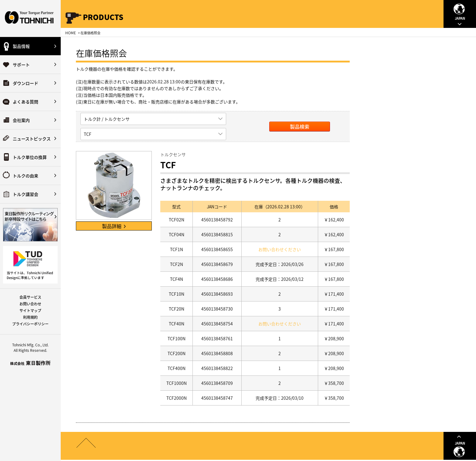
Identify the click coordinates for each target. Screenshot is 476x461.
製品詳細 (114, 226)
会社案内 (21, 120)
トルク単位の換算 (30, 157)
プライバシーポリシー (30, 324)
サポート (21, 65)
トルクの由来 (25, 176)
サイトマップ (30, 311)
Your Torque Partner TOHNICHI (30, 18)
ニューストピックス (32, 139)
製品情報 (21, 46)
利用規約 (30, 317)
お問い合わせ (30, 304)
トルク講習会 (25, 194)
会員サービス (30, 297)
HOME (71, 33)
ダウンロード (25, 83)
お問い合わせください (280, 249)
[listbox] (153, 119)
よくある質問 (25, 102)
